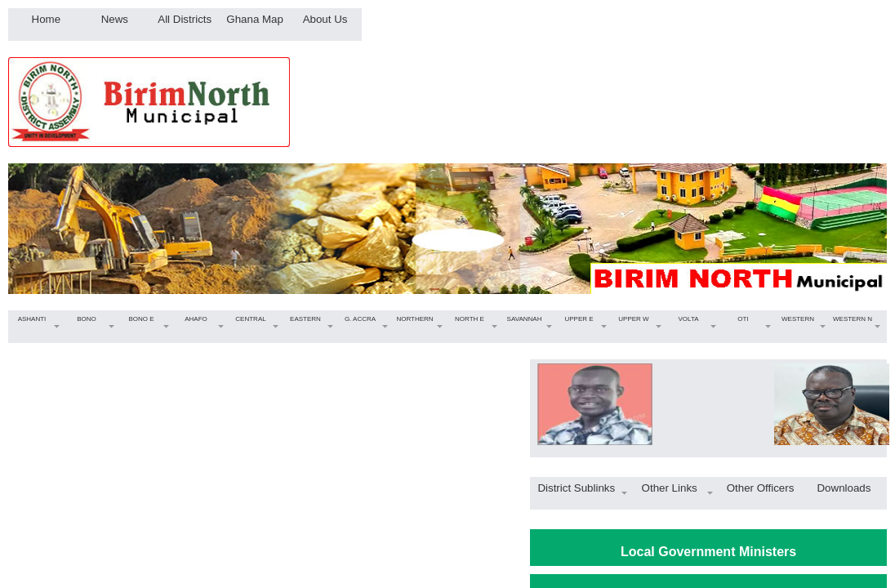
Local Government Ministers (708, 552)
